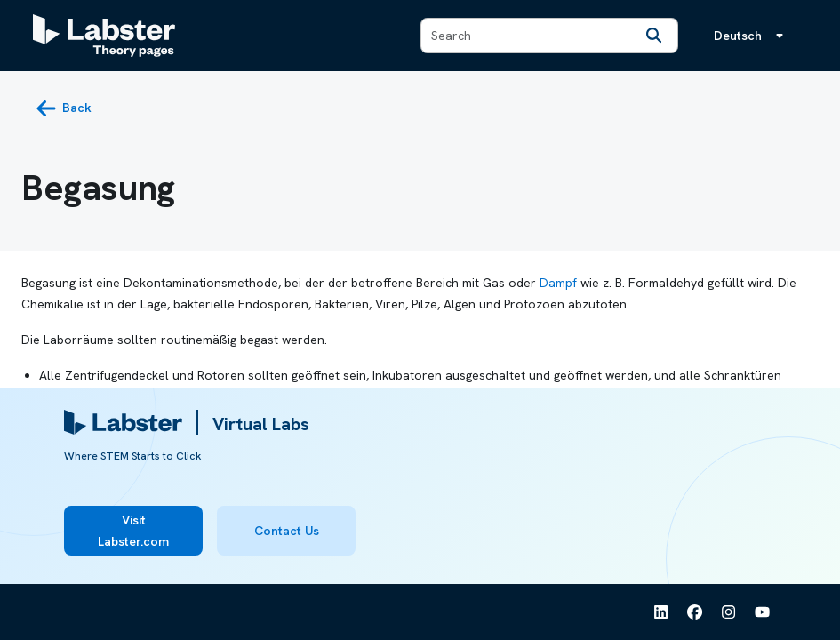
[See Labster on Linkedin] (661, 612)
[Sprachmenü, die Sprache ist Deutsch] (752, 36)
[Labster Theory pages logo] (104, 36)
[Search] (654, 36)
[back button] (64, 108)
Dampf (558, 283)
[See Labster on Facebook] (695, 612)
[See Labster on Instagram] (729, 612)
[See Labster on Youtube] (763, 612)
